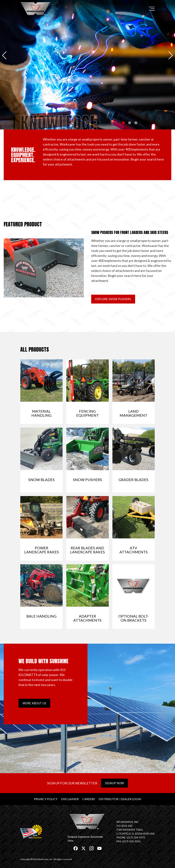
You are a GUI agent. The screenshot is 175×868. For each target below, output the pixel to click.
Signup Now (115, 783)
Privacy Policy (46, 799)
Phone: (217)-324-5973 (131, 837)
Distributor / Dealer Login (120, 799)
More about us (34, 703)
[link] (36, 9)
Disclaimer (70, 799)
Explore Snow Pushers (113, 299)
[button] (4, 55)
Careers (89, 799)
